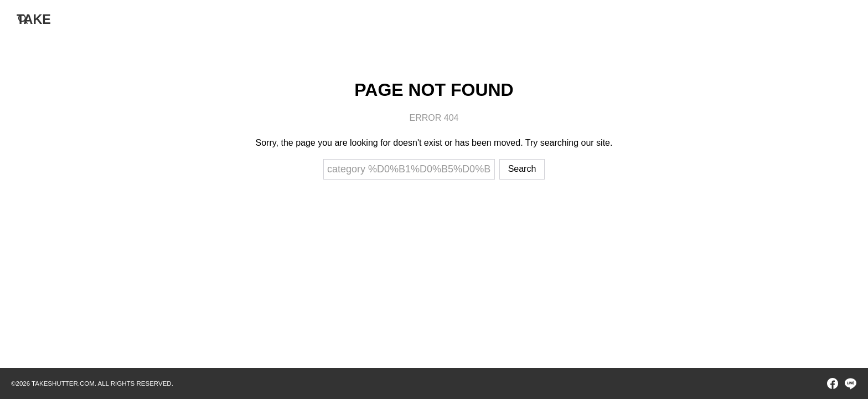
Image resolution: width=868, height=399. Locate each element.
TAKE (34, 19)
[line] (850, 383)
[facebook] (833, 383)
